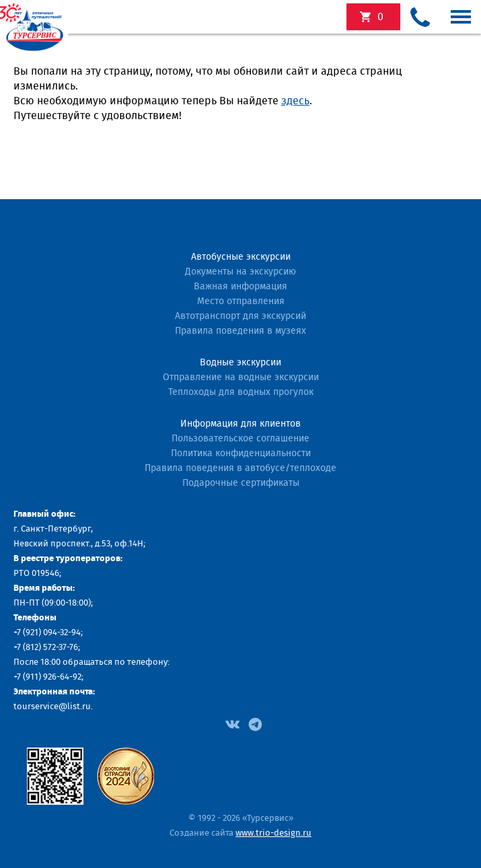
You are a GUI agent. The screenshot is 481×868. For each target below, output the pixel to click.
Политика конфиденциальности (241, 454)
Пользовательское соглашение (240, 439)
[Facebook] (232, 723)
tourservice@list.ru (52, 707)
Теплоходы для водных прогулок (241, 392)
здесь (295, 101)
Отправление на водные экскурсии (241, 377)
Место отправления (241, 301)
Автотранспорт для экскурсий (240, 316)
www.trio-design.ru (273, 833)
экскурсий (380, 17)
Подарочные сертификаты (241, 483)
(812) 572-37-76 (50, 648)
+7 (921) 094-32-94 (47, 633)
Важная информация (240, 287)
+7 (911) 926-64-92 (47, 677)
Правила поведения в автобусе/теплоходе (240, 468)
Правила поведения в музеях (240, 331)
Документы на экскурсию (240, 272)
